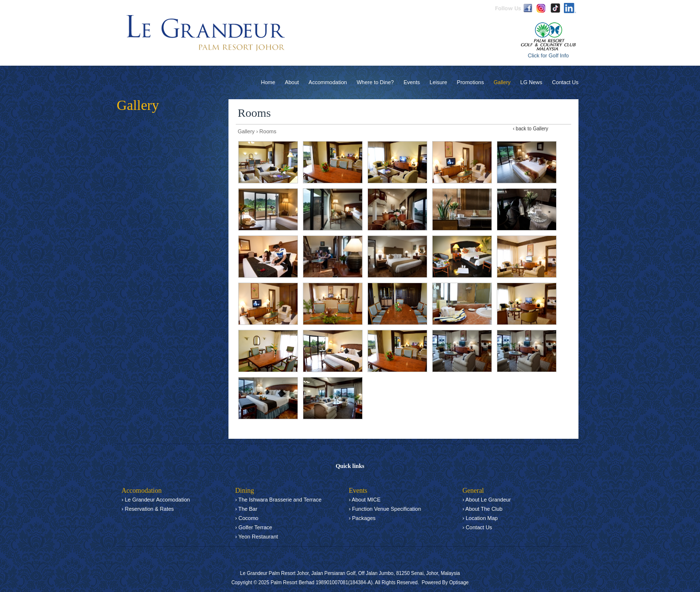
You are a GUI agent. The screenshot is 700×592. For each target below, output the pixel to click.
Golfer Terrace (255, 527)
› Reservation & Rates (148, 509)
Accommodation (328, 82)
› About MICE (364, 500)
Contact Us (565, 82)
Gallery (502, 82)
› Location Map (480, 518)
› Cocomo (247, 518)
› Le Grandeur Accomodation (156, 500)
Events (412, 82)
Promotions (471, 82)
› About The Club (482, 509)
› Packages (362, 518)
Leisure (438, 82)
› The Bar (246, 509)
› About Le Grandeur (487, 500)
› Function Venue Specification (385, 509)
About (292, 82)
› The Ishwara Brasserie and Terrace (279, 500)
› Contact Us (477, 527)
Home (268, 82)
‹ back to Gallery (531, 129)
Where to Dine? (375, 82)
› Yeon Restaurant (257, 537)
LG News (531, 82)
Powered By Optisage (445, 583)
